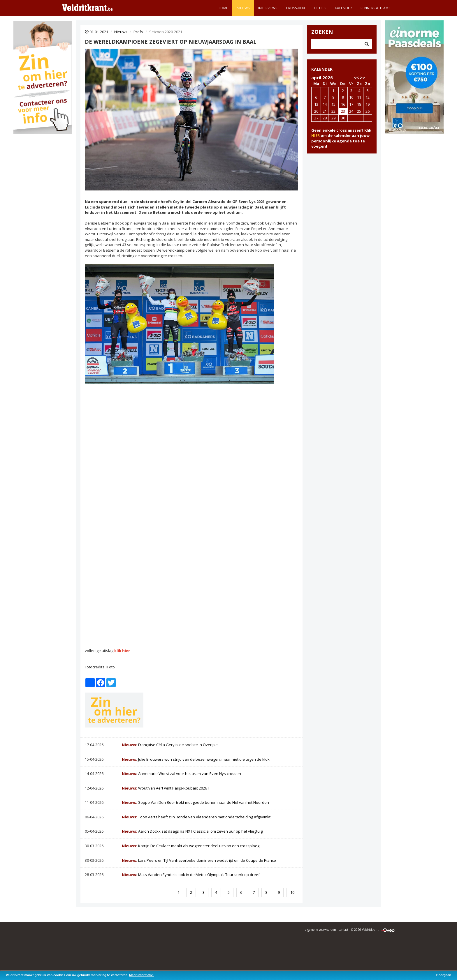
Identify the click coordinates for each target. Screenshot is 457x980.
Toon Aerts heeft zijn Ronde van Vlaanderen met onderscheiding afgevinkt (196, 817)
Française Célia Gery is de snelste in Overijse (170, 745)
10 (292, 892)
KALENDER (322, 69)
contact (343, 930)
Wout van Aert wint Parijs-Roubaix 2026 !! (166, 788)
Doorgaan (444, 975)
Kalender (343, 8)
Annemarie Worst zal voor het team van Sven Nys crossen (181, 774)
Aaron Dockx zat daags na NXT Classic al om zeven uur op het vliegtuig (192, 831)
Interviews (268, 8)
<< (356, 77)
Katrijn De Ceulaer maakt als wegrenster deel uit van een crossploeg (191, 846)
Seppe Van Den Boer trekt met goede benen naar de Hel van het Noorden (195, 802)
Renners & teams (375, 8)
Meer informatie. (142, 975)
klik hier (122, 651)
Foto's (320, 8)
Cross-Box (296, 8)
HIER (315, 135)
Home (223, 8)
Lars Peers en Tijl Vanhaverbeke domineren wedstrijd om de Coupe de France (199, 860)
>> (363, 77)
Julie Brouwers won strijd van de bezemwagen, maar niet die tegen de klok (196, 759)
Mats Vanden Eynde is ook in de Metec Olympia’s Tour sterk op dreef (191, 875)
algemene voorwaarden (321, 930)
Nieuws (243, 8)
